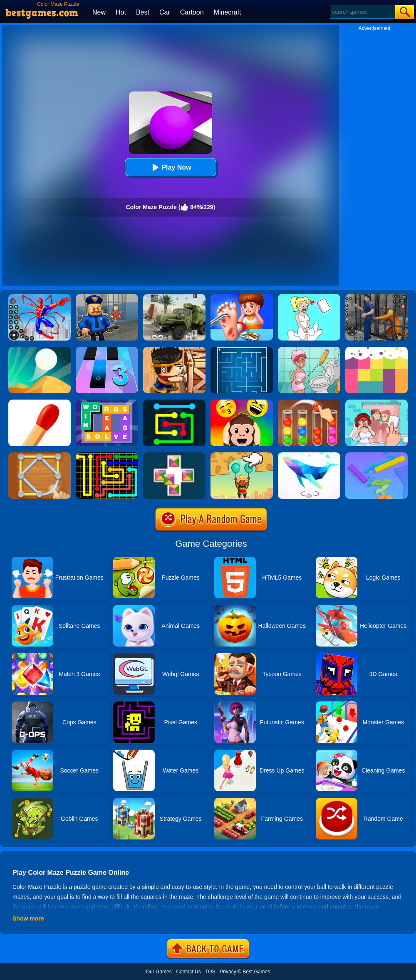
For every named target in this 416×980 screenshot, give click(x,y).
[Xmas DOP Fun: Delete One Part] (309, 297)
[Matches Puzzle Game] (40, 402)
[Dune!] (40, 350)
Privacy (228, 972)
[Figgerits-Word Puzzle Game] (107, 402)
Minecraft (228, 12)
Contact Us (188, 972)
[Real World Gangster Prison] (376, 297)
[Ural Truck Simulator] (174, 297)
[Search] (362, 12)
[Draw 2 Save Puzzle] (309, 350)
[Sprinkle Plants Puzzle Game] (376, 455)
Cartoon (192, 12)
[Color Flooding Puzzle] (376, 350)
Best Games (256, 972)
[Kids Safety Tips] (242, 297)
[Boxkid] (174, 350)
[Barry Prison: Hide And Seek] (107, 297)
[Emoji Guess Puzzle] (242, 402)
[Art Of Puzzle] (309, 455)
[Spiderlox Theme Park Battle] (40, 297)
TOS (210, 972)
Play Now (170, 167)
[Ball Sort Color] (309, 402)
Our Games (159, 972)
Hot (121, 12)
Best (143, 12)
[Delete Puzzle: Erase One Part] (376, 402)
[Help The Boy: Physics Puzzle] (242, 455)
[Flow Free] (107, 455)
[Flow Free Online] (174, 402)
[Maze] (242, 350)
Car (165, 12)
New (99, 12)
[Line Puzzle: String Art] (40, 455)
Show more (28, 918)
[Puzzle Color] (174, 455)
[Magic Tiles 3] (107, 350)
